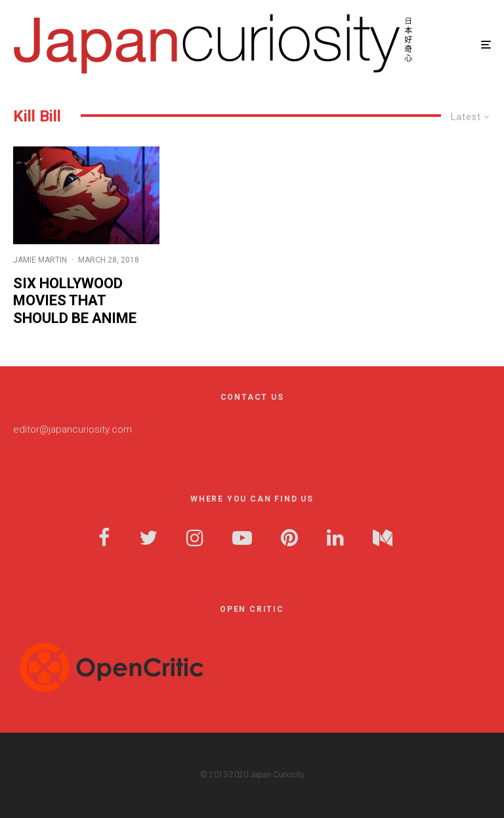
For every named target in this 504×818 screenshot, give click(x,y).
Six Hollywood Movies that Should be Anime (75, 301)
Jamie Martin (40, 260)
